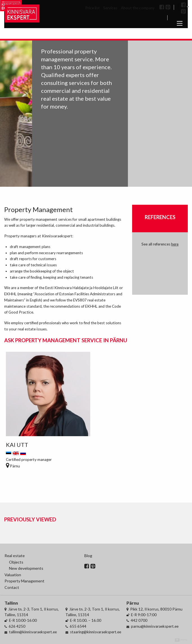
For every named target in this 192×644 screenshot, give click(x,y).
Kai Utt (17, 445)
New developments (26, 568)
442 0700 (139, 620)
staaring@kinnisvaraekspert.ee (96, 632)
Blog (88, 556)
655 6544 (78, 626)
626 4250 (17, 626)
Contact (12, 587)
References (160, 217)
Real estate (15, 556)
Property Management (24, 581)
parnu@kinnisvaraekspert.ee (155, 626)
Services (110, 8)
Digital (181, 640)
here (175, 244)
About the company (138, 8)
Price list (92, 8)
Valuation (13, 575)
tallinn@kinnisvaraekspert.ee (33, 632)
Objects (16, 562)
